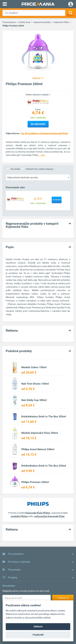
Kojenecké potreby (42, 22)
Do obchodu (38, 124)
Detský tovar (25, 22)
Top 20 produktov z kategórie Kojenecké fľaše (44, 133)
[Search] (70, 13)
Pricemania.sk (9, 22)
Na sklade (15, 169)
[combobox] (38, 177)
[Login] (71, 5)
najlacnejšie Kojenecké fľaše (49, 516)
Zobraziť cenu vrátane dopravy (39, 169)
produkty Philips (19, 516)
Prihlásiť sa (63, 598)
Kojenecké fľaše (61, 22)
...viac (42, 155)
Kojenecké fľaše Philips (38, 513)
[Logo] (38, 102)
